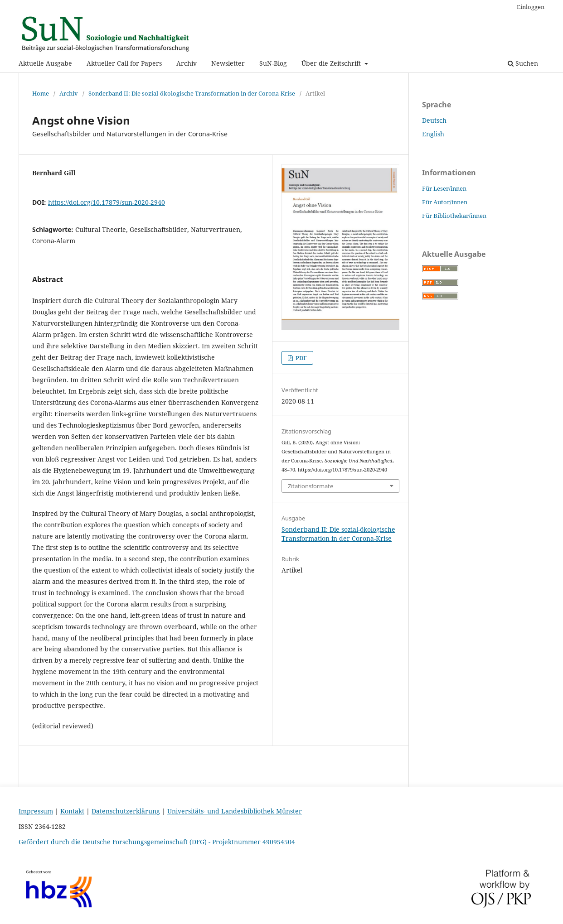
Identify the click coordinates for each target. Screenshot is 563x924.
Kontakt (72, 811)
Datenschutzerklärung (126, 811)
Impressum (36, 811)
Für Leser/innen (444, 188)
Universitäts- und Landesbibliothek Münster (235, 811)
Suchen (523, 63)
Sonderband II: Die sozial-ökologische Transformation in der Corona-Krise (192, 93)
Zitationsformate (311, 486)
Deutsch (434, 120)
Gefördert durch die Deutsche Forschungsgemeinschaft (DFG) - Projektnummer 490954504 (157, 842)
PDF (301, 358)
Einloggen (531, 7)
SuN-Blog (273, 63)
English (433, 134)
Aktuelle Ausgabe (45, 63)
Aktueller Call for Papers (124, 63)
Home (41, 93)
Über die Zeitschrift (332, 63)
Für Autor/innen (445, 202)
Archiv (187, 63)
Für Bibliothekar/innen (454, 216)
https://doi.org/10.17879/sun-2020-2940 (107, 202)
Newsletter (228, 63)
